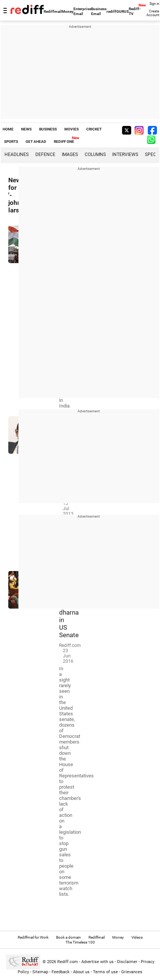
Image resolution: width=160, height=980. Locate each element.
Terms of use (105, 972)
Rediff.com (68, 962)
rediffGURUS (118, 11)
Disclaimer (127, 962)
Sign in (154, 4)
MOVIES (72, 129)
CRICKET (94, 129)
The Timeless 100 (80, 942)
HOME (8, 129)
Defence (45, 154)
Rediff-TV (135, 11)
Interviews (125, 154)
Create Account (153, 13)
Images (70, 154)
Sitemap (40, 972)
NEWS (26, 129)
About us (81, 972)
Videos (137, 937)
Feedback (61, 972)
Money (68, 11)
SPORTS (11, 142)
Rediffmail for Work (33, 937)
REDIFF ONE (64, 142)
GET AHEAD (36, 142)
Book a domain (69, 937)
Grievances (132, 972)
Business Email (99, 11)
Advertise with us (98, 962)
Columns (95, 154)
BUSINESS (48, 129)
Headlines (17, 154)
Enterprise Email (82, 11)
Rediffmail (53, 11)
